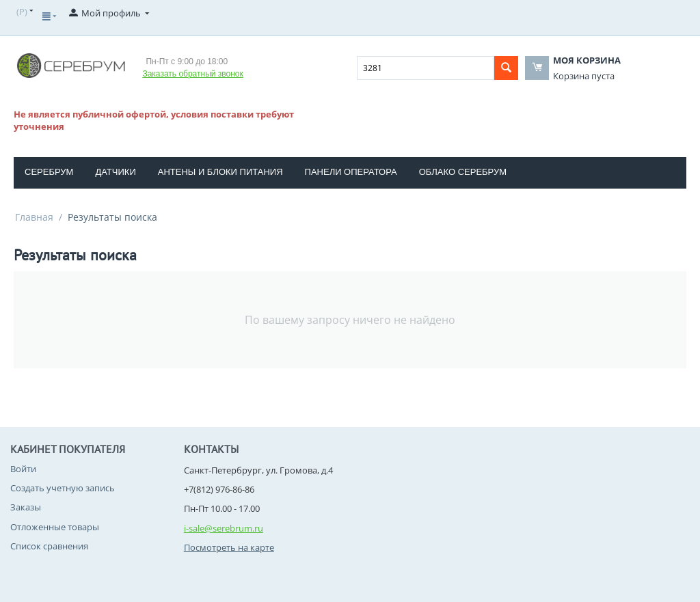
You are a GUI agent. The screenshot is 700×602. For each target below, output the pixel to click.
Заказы (26, 507)
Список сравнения (49, 546)
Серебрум (49, 172)
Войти (23, 469)
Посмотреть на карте (229, 547)
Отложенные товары (55, 527)
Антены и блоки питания (220, 172)
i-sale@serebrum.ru (224, 528)
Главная (34, 217)
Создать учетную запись (63, 488)
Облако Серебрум (463, 172)
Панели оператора (351, 172)
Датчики (115, 172)
